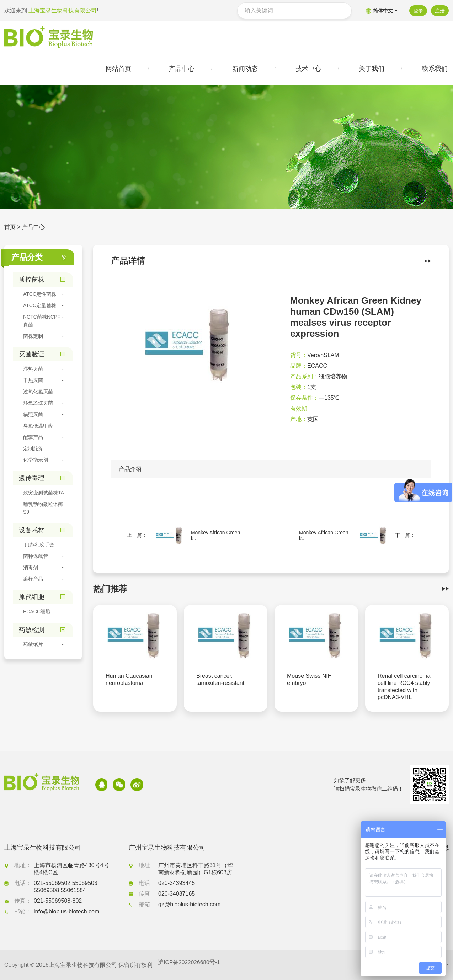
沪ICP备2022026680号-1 (190, 965)
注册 (440, 11)
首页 (10, 228)
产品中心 (33, 228)
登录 (417, 11)
